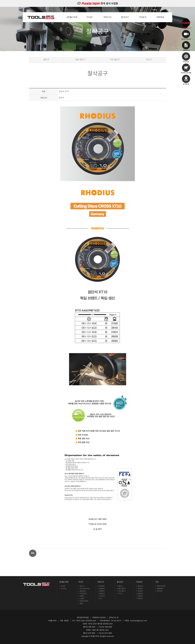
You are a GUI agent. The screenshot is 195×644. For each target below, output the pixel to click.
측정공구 (140, 598)
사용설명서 (160, 589)
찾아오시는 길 (114, 618)
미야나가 (107, 17)
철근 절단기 (81, 60)
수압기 (82, 598)
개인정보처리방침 (83, 618)
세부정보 (160, 17)
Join (169, 10)
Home (155, 10)
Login (162, 10)
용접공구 (140, 593)
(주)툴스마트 (72, 17)
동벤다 (82, 596)
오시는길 (64, 589)
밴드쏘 (82, 586)
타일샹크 (102, 593)
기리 (101, 598)
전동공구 (140, 589)
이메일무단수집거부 (99, 618)
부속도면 (160, 591)
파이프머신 (83, 593)
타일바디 (102, 591)
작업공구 (140, 596)
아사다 (90, 17)
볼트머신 (83, 591)
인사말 (63, 586)
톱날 (81, 603)
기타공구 (143, 17)
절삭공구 (125, 17)
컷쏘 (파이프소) (85, 589)
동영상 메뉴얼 (161, 586)
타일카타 (102, 589)
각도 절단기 (115, 60)
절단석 (46, 60)
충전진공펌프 (84, 601)
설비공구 (140, 586)
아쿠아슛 (102, 596)
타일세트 (102, 586)
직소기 (149, 60)
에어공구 (140, 591)
